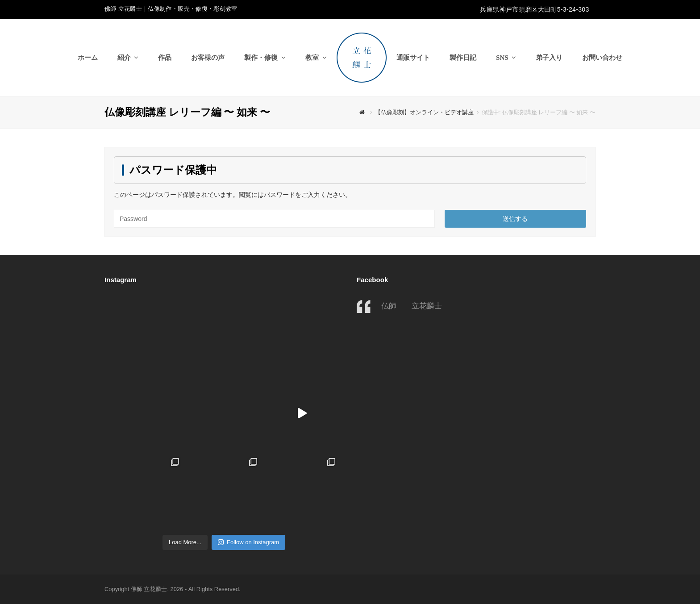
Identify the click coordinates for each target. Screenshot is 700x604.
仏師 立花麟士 (412, 306)
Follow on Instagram (248, 542)
